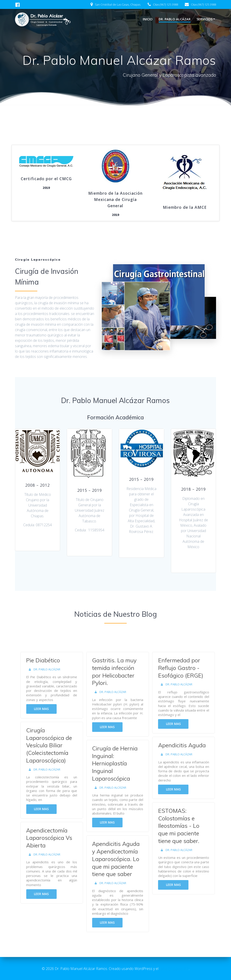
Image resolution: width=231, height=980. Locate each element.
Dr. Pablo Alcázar (175, 19)
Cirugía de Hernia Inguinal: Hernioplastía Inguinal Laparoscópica (119, 763)
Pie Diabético (47, 660)
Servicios (205, 19)
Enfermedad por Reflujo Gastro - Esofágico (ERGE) (185, 668)
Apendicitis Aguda (186, 745)
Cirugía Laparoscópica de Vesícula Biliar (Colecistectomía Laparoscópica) (53, 745)
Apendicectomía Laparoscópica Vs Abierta (53, 838)
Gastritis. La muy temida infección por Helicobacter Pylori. (118, 672)
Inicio (148, 19)
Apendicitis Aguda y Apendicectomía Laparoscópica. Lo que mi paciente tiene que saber (120, 859)
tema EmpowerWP (174, 969)
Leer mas (45, 709)
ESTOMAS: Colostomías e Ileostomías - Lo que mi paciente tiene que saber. (183, 826)
